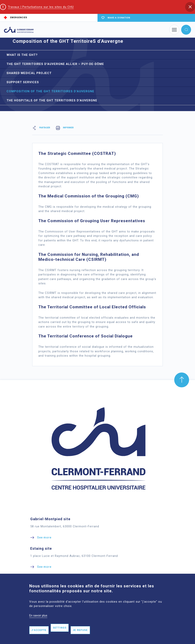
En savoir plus (38, 622)
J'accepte (39, 637)
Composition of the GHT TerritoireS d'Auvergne (50, 91)
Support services (23, 82)
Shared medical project (29, 73)
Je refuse (80, 637)
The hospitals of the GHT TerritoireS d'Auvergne (52, 100)
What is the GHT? (22, 55)
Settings (60, 634)
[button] (190, 7)
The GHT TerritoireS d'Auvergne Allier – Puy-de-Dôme (55, 64)
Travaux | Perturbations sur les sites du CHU (41, 7)
